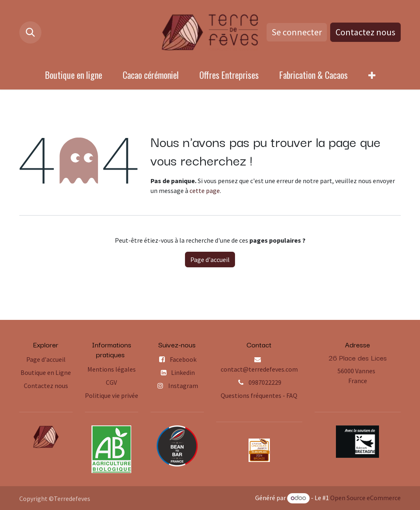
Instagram (183, 386)
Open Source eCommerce (365, 498)
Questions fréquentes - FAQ (259, 395)
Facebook (183, 359)
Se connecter (297, 32)
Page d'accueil (210, 260)
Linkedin (183, 372)
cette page (205, 191)
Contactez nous (365, 32)
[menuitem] (74, 75)
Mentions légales (112, 369)
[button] (30, 32)
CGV (111, 382)
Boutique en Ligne (46, 372)
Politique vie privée (112, 395)
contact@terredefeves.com (259, 369)
